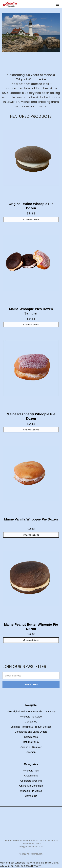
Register (37, 747)
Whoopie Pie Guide (31, 717)
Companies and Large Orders (31, 732)
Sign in (25, 747)
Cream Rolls (31, 776)
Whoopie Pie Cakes (31, 791)
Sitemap (31, 752)
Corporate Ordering (31, 781)
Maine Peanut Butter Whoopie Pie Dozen (31, 627)
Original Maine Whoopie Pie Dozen (31, 206)
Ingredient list (31, 737)
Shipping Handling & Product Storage (31, 727)
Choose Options (31, 219)
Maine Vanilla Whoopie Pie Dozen (31, 519)
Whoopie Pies (31, 771)
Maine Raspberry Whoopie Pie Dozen (31, 416)
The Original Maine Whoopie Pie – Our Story (31, 711)
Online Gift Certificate (31, 786)
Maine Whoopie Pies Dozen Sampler (31, 311)
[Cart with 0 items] (52, 4)
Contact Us (31, 722)
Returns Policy (31, 742)
